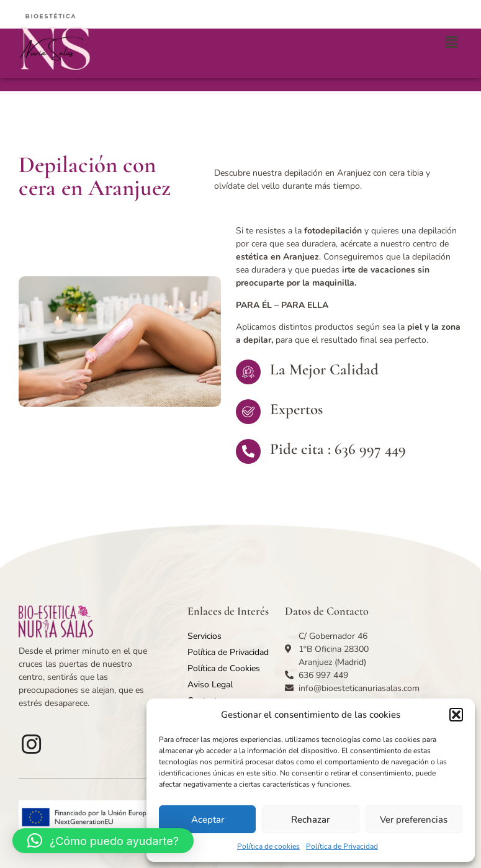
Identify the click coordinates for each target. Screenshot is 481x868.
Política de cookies (268, 846)
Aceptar (208, 820)
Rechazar (310, 820)
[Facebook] (31, 744)
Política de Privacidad (342, 846)
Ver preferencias (414, 820)
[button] (456, 715)
